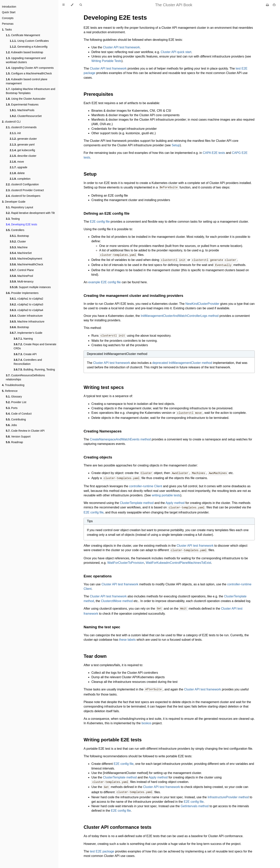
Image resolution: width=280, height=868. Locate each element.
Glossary (14, 397)
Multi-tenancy (22, 281)
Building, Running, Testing (34, 370)
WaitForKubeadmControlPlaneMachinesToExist (178, 561)
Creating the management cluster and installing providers (133, 295)
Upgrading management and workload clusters (26, 60)
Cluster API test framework (121, 47)
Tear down (95, 654)
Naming (23, 339)
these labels (127, 637)
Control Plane (22, 270)
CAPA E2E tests (214, 153)
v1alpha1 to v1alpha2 (26, 299)
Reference (10, 391)
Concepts (8, 18)
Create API (25, 354)
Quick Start (9, 12)
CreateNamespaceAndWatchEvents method (120, 438)
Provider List (16, 402)
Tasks (7, 30)
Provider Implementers (22, 293)
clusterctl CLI (11, 122)
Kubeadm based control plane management (27, 81)
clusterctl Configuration (22, 184)
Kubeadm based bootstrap (24, 52)
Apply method (175, 501)
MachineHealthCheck (26, 264)
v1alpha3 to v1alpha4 (26, 310)
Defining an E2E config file (107, 213)
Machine (19, 247)
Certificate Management (23, 35)
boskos (147, 721)
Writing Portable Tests (106, 61)
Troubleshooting (13, 385)
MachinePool (21, 276)
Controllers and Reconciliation (28, 362)
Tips (90, 519)
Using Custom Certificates (29, 41)
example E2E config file (105, 281)
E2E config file (100, 221)
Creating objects (98, 456)
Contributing (16, 419)
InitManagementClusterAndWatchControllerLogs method (180, 315)
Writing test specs (104, 386)
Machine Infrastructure (27, 322)
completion (20, 179)
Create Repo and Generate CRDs (35, 346)
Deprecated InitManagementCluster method (117, 353)
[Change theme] (72, 5)
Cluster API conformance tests (118, 824)
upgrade (18, 167)
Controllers (15, 230)
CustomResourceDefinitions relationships (25, 377)
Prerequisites (98, 94)
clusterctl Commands (21, 127)
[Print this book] (268, 5)
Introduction (9, 7)
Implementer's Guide (26, 333)
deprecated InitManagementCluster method (182, 362)
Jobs (11, 425)
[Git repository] (274, 5)
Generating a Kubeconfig (29, 47)
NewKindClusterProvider (202, 303)
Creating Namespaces (103, 430)
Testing (13, 219)
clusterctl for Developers (23, 196)
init (15, 133)
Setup (176, 145)
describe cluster (23, 156)
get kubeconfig (22, 150)
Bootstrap (19, 236)
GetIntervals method (195, 803)
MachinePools (22, 110)
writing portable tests (166, 494)
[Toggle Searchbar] (81, 5)
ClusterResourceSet (26, 116)
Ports (12, 408)
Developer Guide (14, 202)
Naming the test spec (102, 625)
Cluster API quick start (176, 52)
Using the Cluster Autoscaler (26, 99)
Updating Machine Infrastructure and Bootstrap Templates (31, 91)
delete (17, 173)
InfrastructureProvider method (228, 794)
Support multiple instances (30, 287)
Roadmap (14, 442)
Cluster (18, 241)
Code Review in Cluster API (25, 431)
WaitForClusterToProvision (126, 561)
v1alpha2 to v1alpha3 (26, 304)
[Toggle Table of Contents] (63, 5)
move (17, 162)
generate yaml (22, 145)
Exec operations (98, 574)
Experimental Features (22, 105)
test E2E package (102, 848)
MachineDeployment (26, 259)
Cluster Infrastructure (26, 316)
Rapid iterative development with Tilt (30, 213)
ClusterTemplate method (137, 501)
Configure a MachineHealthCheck (29, 73)
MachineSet (21, 253)
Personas (8, 24)
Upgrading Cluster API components (30, 68)
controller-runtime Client (146, 485)
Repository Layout (19, 207)
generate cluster (23, 139)
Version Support (18, 437)
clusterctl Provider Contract (25, 190)
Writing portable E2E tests (113, 737)
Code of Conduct (19, 414)
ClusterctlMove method (117, 599)
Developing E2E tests (21, 224)
